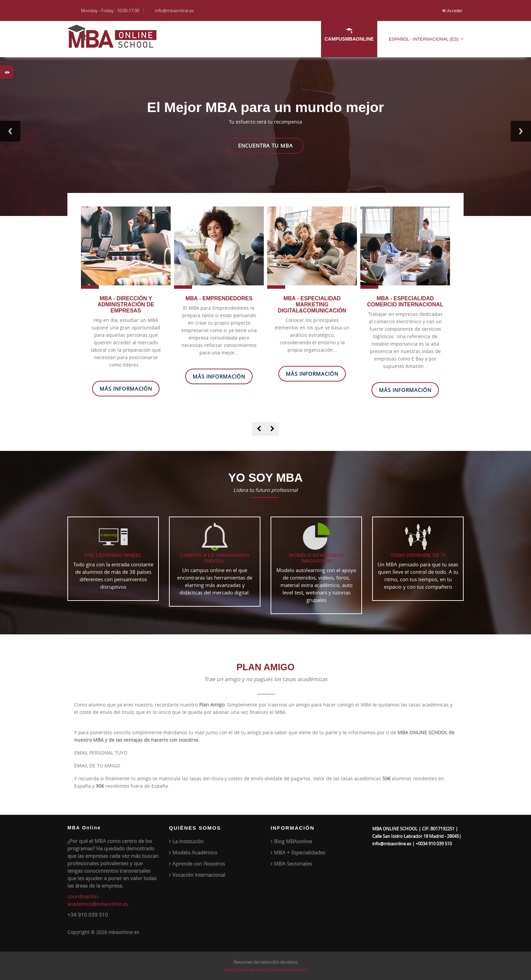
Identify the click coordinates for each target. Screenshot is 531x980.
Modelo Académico (195, 852)
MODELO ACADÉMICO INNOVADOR (316, 558)
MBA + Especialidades (300, 852)
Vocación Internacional (199, 875)
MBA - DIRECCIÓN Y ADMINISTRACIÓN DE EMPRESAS (126, 304)
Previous (10, 131)
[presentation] (259, 429)
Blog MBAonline (293, 841)
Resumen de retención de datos (266, 962)
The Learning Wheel (113, 555)
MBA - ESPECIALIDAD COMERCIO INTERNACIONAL (405, 301)
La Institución (188, 841)
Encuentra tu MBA (265, 146)
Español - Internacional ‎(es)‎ (424, 39)
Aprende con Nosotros (199, 864)
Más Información (126, 389)
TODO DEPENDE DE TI (418, 555)
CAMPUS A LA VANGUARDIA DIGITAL (215, 558)
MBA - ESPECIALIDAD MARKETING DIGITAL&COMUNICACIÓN (312, 304)
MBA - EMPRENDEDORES (219, 298)
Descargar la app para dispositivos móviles (266, 970)
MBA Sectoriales (293, 864)
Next (521, 131)
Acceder (455, 10)
